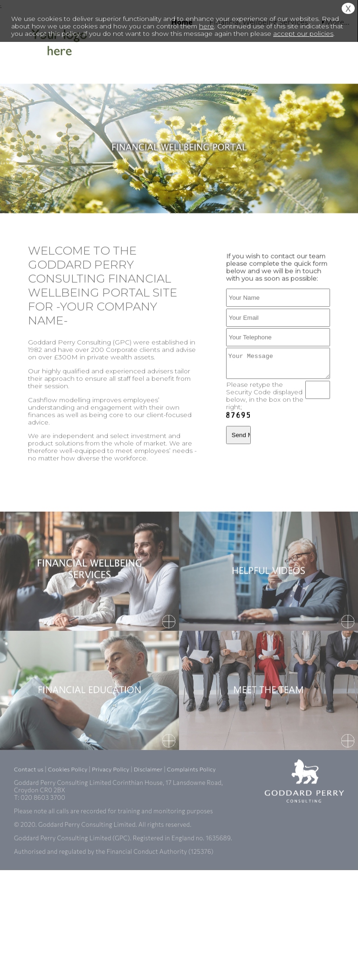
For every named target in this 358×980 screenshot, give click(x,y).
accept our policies (303, 34)
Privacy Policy (110, 821)
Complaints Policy (191, 821)
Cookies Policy (68, 821)
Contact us (29, 821)
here (207, 26)
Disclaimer (148, 821)
